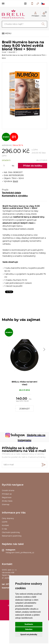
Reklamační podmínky (12, 536)
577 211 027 (32, 4)
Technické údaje (11, 193)
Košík (44, 14)
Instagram (10, 550)
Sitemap (6, 505)
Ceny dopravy (8, 518)
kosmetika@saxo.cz (38, 4)
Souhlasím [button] (29, 624)
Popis (5, 190)
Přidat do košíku (33, 166)
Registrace (7, 498)
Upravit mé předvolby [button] (29, 634)
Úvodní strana (8, 491)
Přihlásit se (7, 494)
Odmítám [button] (29, 629)
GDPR (5, 522)
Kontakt (5, 525)
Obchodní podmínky (11, 532)
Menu (8, 33)
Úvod (4, 52)
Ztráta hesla (7, 501)
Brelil (15, 181)
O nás (4, 529)
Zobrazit (24, 409)
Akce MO (12, 52)
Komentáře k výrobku (15, 196)
